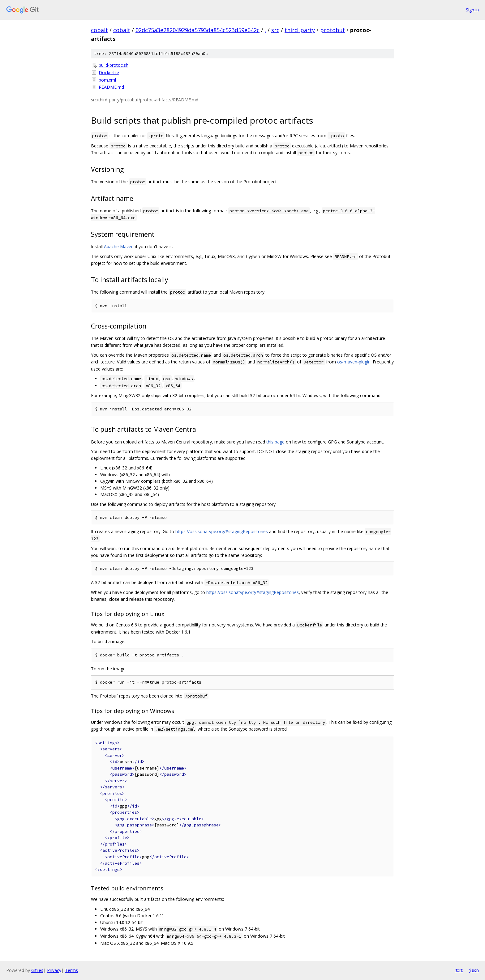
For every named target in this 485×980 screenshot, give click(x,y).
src (275, 30)
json (474, 970)
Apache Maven (119, 246)
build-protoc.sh (114, 65)
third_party (300, 30)
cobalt (99, 30)
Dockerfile (109, 72)
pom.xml (107, 80)
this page (275, 442)
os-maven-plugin (354, 362)
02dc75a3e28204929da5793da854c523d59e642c (197, 30)
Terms (71, 970)
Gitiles (37, 970)
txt (459, 970)
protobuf (333, 30)
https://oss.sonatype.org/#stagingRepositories (222, 531)
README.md (111, 87)
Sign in (472, 10)
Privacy (54, 970)
